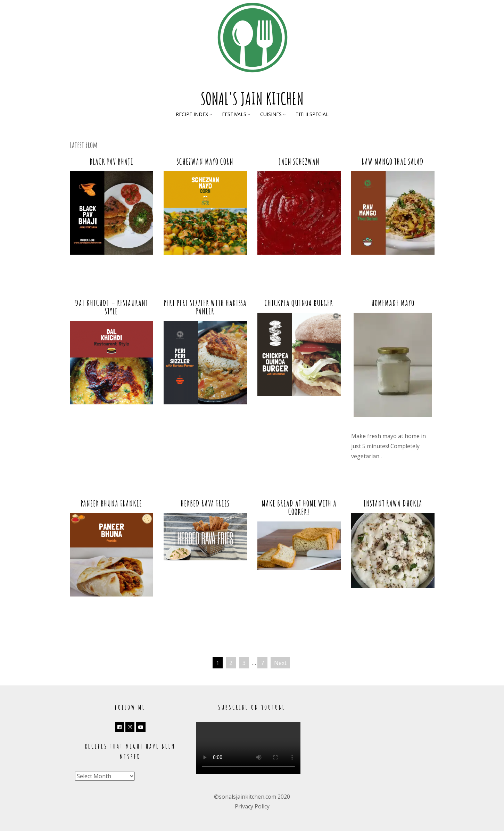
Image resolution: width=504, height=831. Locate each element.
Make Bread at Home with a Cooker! (299, 508)
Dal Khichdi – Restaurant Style (111, 307)
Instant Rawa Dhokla (393, 503)
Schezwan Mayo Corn (205, 162)
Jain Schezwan (299, 162)
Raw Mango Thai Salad (393, 162)
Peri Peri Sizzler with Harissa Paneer (205, 307)
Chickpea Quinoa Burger (299, 303)
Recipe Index (192, 114)
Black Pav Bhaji (111, 162)
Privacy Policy (252, 806)
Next (280, 663)
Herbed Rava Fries (205, 503)
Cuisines (271, 114)
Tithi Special (312, 114)
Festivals (234, 114)
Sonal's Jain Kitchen (252, 98)
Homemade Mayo (393, 303)
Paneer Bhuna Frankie (111, 503)
